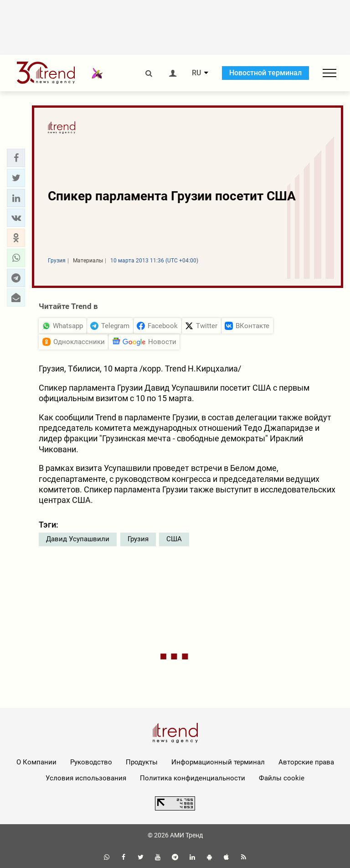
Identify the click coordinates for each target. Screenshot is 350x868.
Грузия (138, 539)
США (174, 539)
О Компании (36, 762)
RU (196, 73)
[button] (16, 158)
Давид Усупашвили (78, 539)
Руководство (91, 762)
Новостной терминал (265, 73)
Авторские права (306, 762)
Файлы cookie (282, 778)
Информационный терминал (218, 762)
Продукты (142, 762)
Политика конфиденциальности (193, 778)
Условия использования (86, 778)
